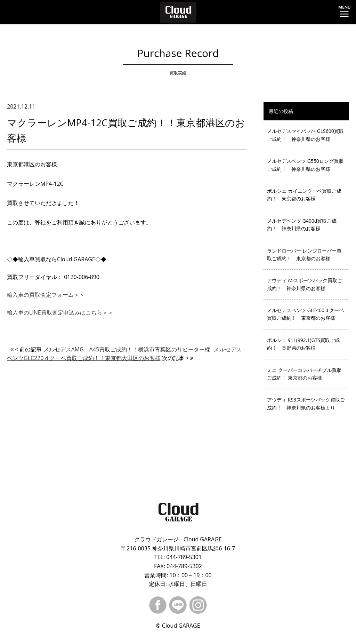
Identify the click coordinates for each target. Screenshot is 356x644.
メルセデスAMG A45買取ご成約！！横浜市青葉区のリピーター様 (127, 349)
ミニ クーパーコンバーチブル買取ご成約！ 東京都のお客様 (304, 374)
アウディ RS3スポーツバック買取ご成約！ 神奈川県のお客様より (306, 403)
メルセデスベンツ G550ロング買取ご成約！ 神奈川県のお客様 (305, 165)
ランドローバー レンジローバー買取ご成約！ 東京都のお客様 (304, 255)
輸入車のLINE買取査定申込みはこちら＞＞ (60, 312)
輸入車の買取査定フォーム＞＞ (46, 295)
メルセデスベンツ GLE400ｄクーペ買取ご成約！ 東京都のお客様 (305, 314)
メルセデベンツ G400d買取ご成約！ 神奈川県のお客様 (302, 225)
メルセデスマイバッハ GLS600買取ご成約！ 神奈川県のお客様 (305, 135)
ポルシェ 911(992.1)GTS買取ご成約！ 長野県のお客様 (303, 344)
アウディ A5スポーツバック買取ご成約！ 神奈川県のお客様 (305, 284)
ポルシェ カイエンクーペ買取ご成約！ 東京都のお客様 (304, 195)
